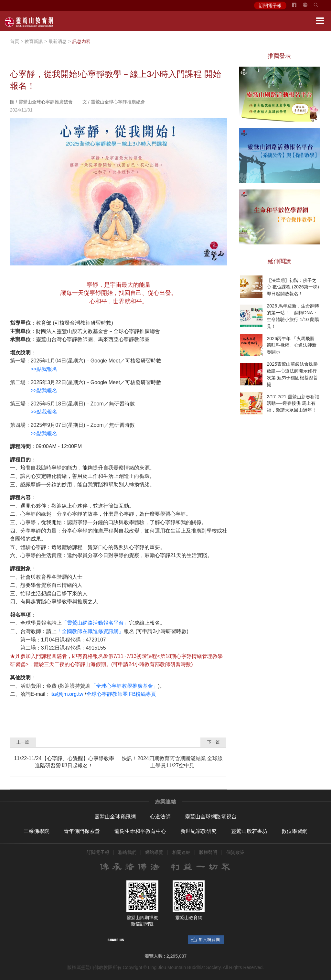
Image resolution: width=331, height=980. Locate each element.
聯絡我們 (127, 852)
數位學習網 (294, 831)
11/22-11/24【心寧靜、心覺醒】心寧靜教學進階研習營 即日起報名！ (64, 762)
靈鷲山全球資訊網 (115, 817)
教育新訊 (34, 41)
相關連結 (181, 852)
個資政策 (235, 852)
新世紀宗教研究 (198, 831)
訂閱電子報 (270, 5)
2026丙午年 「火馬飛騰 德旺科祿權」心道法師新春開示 (292, 345)
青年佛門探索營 (82, 831)
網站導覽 (154, 852)
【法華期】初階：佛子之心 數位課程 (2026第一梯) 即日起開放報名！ (293, 287)
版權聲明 (208, 852)
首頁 (15, 41)
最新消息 (58, 41)
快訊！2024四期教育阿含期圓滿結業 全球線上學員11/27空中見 (172, 762)
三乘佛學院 (37, 831)
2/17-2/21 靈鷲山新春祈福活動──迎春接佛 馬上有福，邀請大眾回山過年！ (293, 403)
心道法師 (160, 817)
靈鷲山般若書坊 (249, 831)
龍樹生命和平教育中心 (140, 831)
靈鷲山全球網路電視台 (211, 817)
